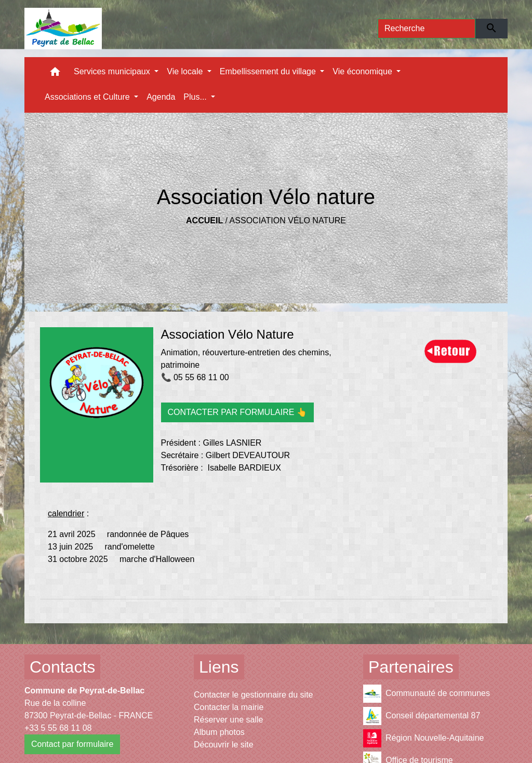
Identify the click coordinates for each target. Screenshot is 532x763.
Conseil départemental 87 (422, 716)
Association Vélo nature (288, 220)
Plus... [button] (196, 97)
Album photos (219, 732)
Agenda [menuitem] (161, 97)
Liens (219, 667)
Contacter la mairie (229, 707)
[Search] (427, 29)
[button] (55, 74)
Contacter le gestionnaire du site (253, 695)
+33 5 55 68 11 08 (58, 728)
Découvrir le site (224, 745)
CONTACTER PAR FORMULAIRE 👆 (237, 412)
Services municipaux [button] (113, 71)
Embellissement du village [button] (269, 71)
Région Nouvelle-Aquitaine (423, 738)
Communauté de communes (427, 694)
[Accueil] (63, 29)
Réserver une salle (228, 720)
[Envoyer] (492, 29)
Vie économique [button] (363, 71)
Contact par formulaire (72, 744)
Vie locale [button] (186, 71)
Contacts (62, 667)
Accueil (204, 220)
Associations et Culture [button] (88, 97)
